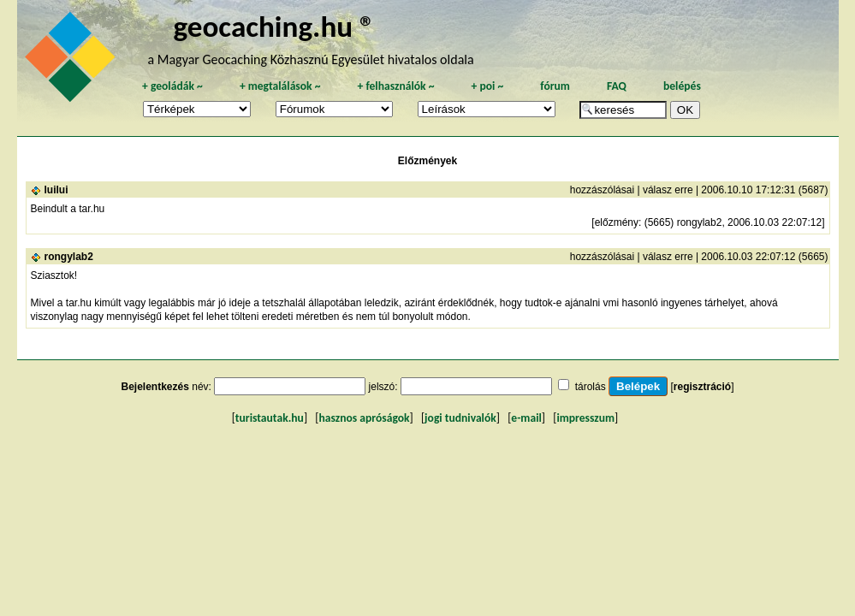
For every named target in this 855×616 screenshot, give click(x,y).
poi (487, 86)
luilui (56, 190)
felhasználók (395, 86)
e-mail (526, 418)
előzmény (617, 222)
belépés (682, 86)
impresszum (585, 418)
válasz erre (668, 190)
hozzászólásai (602, 190)
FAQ (617, 86)
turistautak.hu (270, 418)
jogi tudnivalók (460, 418)
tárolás (591, 387)
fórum (555, 86)
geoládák (172, 86)
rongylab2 (69, 257)
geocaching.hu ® (274, 26)
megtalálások (280, 86)
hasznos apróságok (364, 418)
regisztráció (702, 387)
